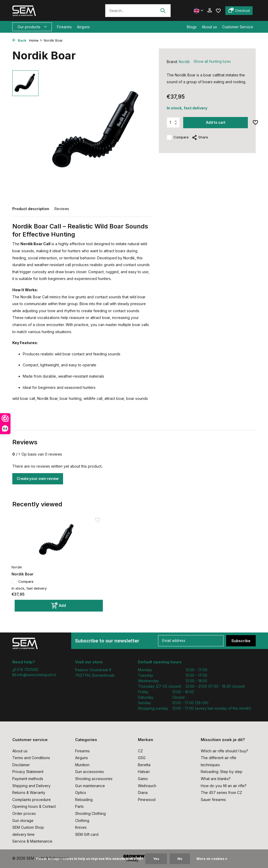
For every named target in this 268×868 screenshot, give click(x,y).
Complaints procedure (32, 800)
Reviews (62, 209)
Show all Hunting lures (213, 62)
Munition (82, 765)
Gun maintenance (90, 786)
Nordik (185, 62)
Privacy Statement (28, 772)
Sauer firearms (213, 800)
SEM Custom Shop (28, 827)
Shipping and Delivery (31, 786)
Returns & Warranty (29, 793)
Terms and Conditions (31, 758)
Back (19, 40)
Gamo (143, 779)
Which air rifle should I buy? (224, 751)
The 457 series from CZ (221, 793)
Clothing (82, 821)
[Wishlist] (218, 10)
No (180, 859)
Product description (31, 209)
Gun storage (23, 821)
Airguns (83, 27)
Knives (81, 827)
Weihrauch (147, 786)
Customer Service (238, 27)
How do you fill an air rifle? (224, 786)
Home (36, 40)
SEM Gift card (87, 834)
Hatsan (144, 772)
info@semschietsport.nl (35, 675)
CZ (140, 751)
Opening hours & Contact (34, 806)
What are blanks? (216, 779)
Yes (156, 859)
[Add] (41, 593)
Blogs (192, 27)
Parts (79, 806)
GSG (142, 758)
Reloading (84, 800)
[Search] (138, 11)
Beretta (144, 765)
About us (209, 27)
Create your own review (40, 479)
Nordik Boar (25, 561)
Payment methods (28, 779)
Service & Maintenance (32, 841)
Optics (81, 793)
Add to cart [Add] (216, 123)
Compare (178, 137)
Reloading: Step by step (222, 772)
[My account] (210, 10)
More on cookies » (212, 859)
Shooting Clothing (90, 813)
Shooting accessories (94, 779)
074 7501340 (26, 670)
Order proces (24, 813)
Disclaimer (21, 765)
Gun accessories (90, 772)
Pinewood (147, 800)
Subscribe (241, 641)
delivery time (23, 834)
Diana (143, 793)
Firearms (64, 27)
